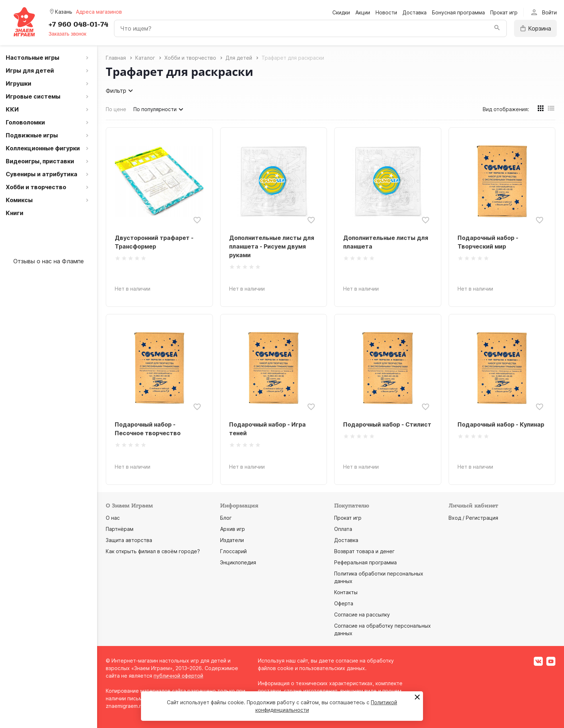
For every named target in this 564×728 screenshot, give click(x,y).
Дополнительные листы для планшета (386, 242)
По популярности (159, 109)
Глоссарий (233, 551)
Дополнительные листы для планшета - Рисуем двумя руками (272, 246)
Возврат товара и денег (364, 551)
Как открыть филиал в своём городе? (153, 551)
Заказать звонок (67, 34)
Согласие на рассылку (362, 615)
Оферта (344, 603)
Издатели (232, 540)
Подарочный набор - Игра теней (267, 429)
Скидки (341, 12)
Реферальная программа (365, 562)
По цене (116, 109)
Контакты (346, 592)
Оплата (343, 529)
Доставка (415, 12)
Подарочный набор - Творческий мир (488, 242)
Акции (363, 12)
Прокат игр (504, 12)
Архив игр (233, 529)
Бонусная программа (458, 12)
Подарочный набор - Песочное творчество (148, 429)
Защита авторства (129, 540)
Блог (226, 518)
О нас (113, 518)
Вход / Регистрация (473, 518)
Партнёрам (120, 529)
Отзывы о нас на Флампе (49, 261)
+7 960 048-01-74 (78, 24)
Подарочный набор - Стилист (387, 424)
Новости (386, 12)
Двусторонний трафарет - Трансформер (154, 242)
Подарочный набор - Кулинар (501, 424)
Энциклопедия (238, 562)
